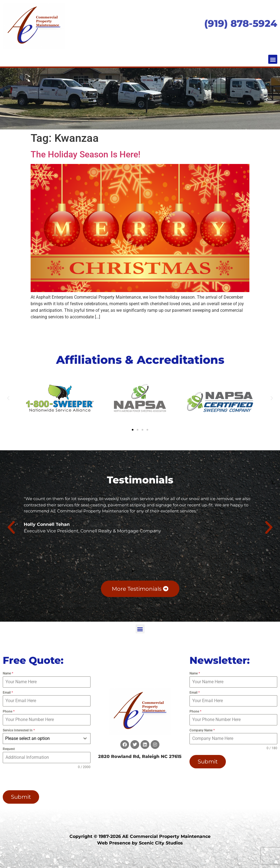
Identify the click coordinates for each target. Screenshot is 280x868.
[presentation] (38, 780)
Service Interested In (19, 730)
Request (9, 749)
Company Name (202, 730)
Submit (21, 797)
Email (8, 693)
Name (8, 673)
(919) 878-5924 (241, 23)
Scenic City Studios (161, 843)
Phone (9, 711)
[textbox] (41, 739)
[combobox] (47, 739)
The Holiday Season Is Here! (85, 154)
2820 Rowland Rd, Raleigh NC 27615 (140, 756)
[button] (273, 59)
